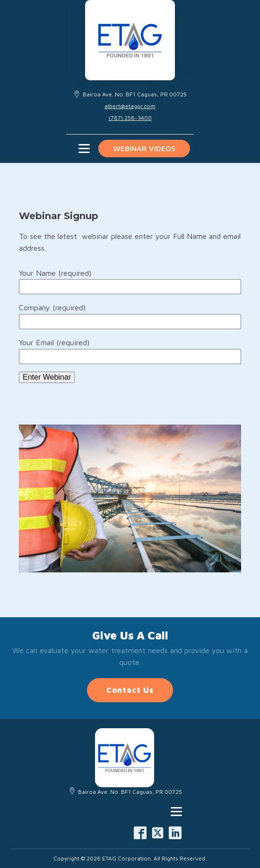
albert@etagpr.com (130, 106)
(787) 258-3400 (130, 118)
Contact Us (130, 690)
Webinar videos (144, 148)
